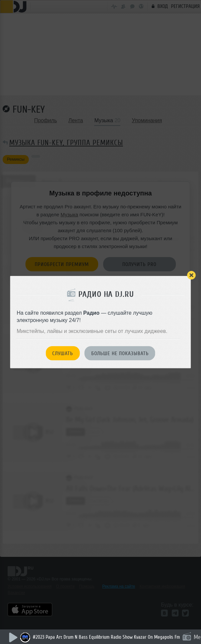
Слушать (63, 353)
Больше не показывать (120, 353)
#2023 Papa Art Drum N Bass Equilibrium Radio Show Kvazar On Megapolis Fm (106, 637)
